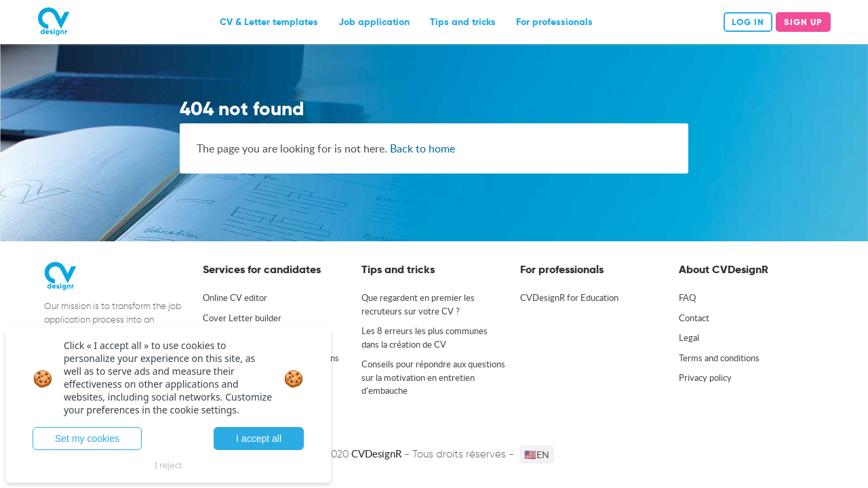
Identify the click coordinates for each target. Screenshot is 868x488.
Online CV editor (235, 298)
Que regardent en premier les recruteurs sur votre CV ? (418, 304)
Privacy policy (705, 378)
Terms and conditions (719, 358)
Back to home (422, 148)
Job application (374, 22)
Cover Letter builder (242, 318)
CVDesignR (376, 453)
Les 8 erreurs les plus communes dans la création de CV (425, 338)
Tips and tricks (463, 22)
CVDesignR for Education (569, 298)
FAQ (687, 298)
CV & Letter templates (269, 22)
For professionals (554, 22)
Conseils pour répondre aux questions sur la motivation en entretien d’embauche (433, 377)
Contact (694, 318)
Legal (689, 338)
